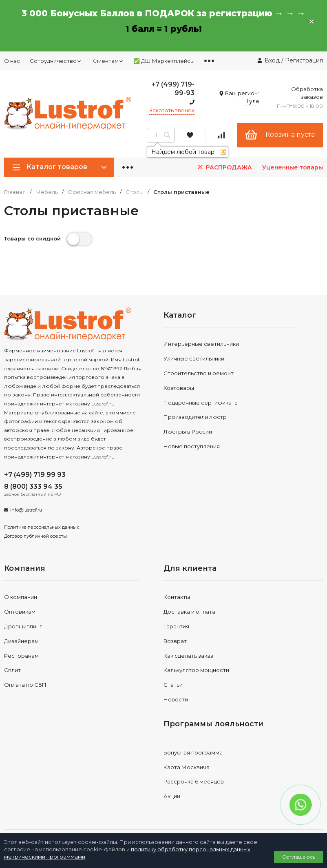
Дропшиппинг (23, 626)
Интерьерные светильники (201, 344)
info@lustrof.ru (26, 510)
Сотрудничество (56, 61)
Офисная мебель (92, 192)
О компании (21, 597)
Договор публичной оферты (35, 536)
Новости (176, 699)
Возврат (175, 641)
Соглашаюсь (299, 857)
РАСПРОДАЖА (224, 167)
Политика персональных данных (42, 527)
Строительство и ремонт (199, 373)
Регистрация (304, 60)
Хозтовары (179, 388)
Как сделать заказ (188, 656)
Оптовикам (20, 612)
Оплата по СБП (25, 685)
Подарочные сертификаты (201, 403)
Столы (135, 192)
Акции (172, 796)
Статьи (173, 685)
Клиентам (107, 61)
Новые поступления (192, 446)
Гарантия (176, 626)
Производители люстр (195, 417)
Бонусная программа (193, 752)
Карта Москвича (187, 767)
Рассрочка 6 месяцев (194, 781)
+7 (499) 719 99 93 (35, 475)
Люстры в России (188, 432)
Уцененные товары (293, 167)
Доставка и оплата (189, 612)
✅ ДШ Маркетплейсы (164, 61)
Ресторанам (21, 656)
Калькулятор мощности (196, 670)
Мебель (47, 192)
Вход (272, 60)
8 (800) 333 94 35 (33, 486)
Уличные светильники (194, 358)
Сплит (12, 670)
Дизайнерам (21, 641)
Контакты (177, 597)
